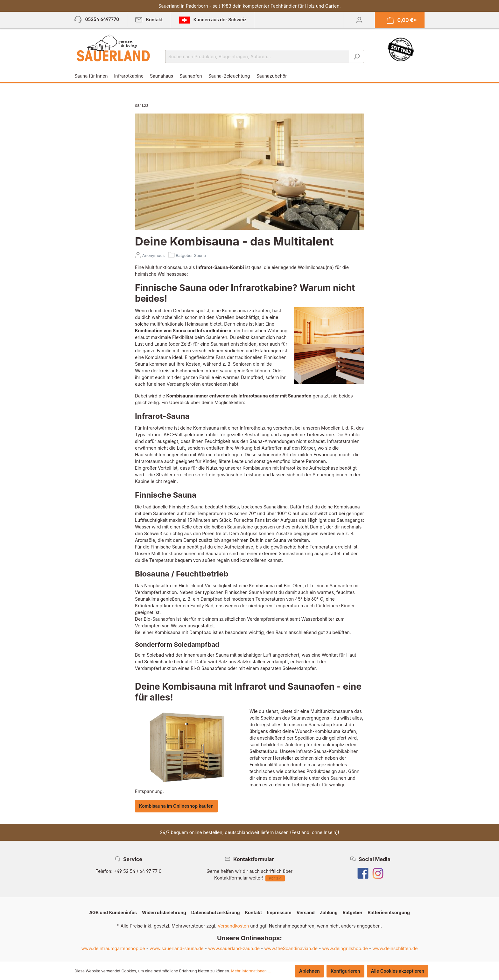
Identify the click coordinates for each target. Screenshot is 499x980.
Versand (305, 912)
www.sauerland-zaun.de (234, 948)
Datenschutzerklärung (216, 912)
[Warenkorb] (402, 20)
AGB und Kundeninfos (113, 912)
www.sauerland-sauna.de (177, 948)
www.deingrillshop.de (345, 948)
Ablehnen (309, 971)
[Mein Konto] (359, 20)
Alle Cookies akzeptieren (398, 971)
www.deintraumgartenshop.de (113, 948)
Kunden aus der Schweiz (213, 20)
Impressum (279, 912)
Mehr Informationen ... (251, 971)
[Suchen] (357, 56)
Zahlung (329, 912)
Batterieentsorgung (389, 912)
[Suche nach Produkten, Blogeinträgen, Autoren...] (257, 56)
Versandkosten (233, 926)
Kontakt (275, 878)
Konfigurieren (345, 971)
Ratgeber (353, 912)
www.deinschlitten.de (395, 948)
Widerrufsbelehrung (164, 912)
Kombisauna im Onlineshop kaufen (176, 806)
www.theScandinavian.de (291, 948)
